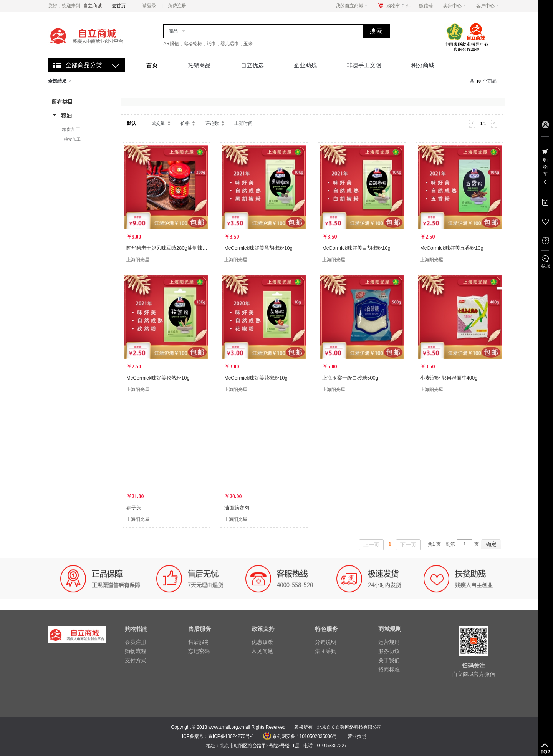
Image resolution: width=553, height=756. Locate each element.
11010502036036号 (316, 736)
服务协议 (389, 651)
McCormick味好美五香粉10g (452, 248)
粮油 (66, 115)
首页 (152, 65)
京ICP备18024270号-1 (231, 736)
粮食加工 (71, 129)
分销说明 (326, 642)
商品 (173, 31)
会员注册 (136, 642)
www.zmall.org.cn (226, 727)
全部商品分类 (84, 65)
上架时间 (243, 123)
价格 (185, 123)
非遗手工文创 (364, 65)
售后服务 (199, 642)
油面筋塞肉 (237, 508)
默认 (131, 123)
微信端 (426, 6)
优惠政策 (262, 642)
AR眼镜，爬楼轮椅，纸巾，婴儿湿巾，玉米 (208, 44)
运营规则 (389, 642)
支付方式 (136, 660)
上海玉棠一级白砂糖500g (350, 378)
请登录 (149, 6)
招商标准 (389, 670)
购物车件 (398, 6)
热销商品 (199, 65)
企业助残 (305, 65)
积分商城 (423, 65)
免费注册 (177, 6)
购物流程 (136, 651)
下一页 (408, 545)
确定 (491, 544)
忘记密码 (199, 651)
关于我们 (389, 660)
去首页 (119, 6)
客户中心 (488, 6)
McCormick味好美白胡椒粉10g (356, 248)
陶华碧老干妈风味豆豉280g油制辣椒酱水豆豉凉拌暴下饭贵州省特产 (202, 248)
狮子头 (134, 508)
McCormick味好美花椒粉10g (256, 378)
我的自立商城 (352, 6)
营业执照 (357, 736)
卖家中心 (454, 6)
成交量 (158, 123)
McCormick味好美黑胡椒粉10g (258, 248)
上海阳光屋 (138, 260)
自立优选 (252, 65)
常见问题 (262, 651)
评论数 (212, 123)
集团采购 (326, 651)
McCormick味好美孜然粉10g (158, 378)
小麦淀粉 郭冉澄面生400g (449, 378)
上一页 (371, 545)
